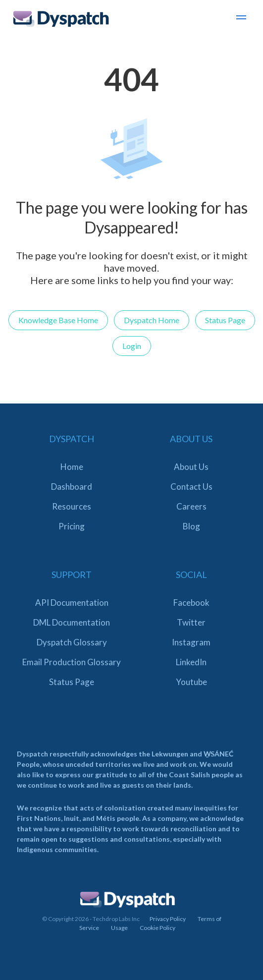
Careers (191, 506)
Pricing (72, 526)
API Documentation (72, 603)
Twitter (191, 622)
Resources (72, 506)
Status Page (225, 320)
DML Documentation (72, 622)
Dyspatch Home (152, 320)
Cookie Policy (158, 928)
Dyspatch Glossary (72, 642)
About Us (191, 467)
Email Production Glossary (72, 662)
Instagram (191, 642)
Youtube (191, 682)
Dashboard (72, 487)
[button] (241, 19)
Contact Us (191, 487)
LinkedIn (191, 662)
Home (72, 467)
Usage (119, 928)
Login (132, 346)
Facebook (191, 603)
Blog (191, 526)
